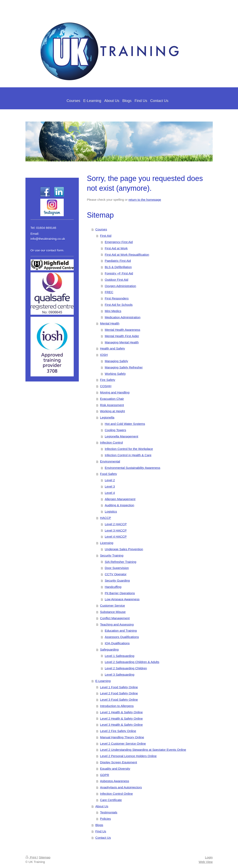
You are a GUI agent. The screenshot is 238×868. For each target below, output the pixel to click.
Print (31, 857)
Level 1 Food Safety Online (119, 687)
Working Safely (115, 374)
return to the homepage (145, 200)
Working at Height (112, 411)
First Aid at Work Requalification (127, 255)
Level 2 (110, 480)
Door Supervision (117, 568)
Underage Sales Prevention (124, 549)
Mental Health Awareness (122, 330)
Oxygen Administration (120, 286)
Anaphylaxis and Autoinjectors (121, 787)
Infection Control (111, 442)
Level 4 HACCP (116, 536)
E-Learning (103, 681)
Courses (101, 229)
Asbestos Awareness (115, 781)
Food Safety (108, 474)
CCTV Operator (116, 574)
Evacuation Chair (112, 399)
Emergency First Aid (119, 242)
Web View (206, 862)
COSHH (106, 386)
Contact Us (103, 838)
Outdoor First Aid (116, 280)
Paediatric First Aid (118, 261)
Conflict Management (115, 618)
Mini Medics (113, 311)
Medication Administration (122, 317)
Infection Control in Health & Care (128, 455)
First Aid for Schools (119, 305)
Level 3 (110, 486)
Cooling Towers (115, 430)
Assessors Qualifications (122, 637)
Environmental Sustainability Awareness (132, 468)
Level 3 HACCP (116, 530)
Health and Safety (112, 348)
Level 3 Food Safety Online (119, 700)
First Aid (106, 236)
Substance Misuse (113, 612)
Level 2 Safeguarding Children (126, 668)
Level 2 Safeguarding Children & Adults (132, 662)
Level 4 (110, 493)
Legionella (107, 417)
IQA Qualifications (117, 643)
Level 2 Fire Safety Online (118, 731)
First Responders (117, 298)
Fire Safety (107, 380)
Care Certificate (111, 800)
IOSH (104, 355)
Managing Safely (116, 361)
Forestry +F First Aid (119, 273)
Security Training (112, 555)
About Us (102, 806)
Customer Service (112, 606)
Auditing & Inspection (119, 505)
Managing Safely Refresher (124, 367)
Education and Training (121, 631)
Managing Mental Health (122, 342)
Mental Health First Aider (122, 336)
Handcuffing (113, 587)
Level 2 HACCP (116, 524)
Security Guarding (117, 580)
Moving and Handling (115, 392)
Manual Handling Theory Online (122, 737)
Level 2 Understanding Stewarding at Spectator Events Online (143, 750)
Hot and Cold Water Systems (125, 424)
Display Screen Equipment (118, 762)
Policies (105, 819)
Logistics (111, 511)
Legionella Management (121, 436)
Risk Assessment (112, 405)
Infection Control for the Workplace (129, 449)
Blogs (99, 825)
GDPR (104, 775)
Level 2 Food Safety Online (119, 693)
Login (209, 857)
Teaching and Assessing (117, 624)
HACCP (105, 518)
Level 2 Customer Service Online (123, 744)
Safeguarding (109, 649)
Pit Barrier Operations (120, 593)
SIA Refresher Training (120, 562)
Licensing (107, 543)
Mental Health (110, 323)
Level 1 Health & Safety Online (121, 712)
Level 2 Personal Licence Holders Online (128, 756)
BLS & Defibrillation (118, 267)
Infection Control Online (116, 794)
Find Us (101, 831)
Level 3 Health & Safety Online (121, 725)
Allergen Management (120, 499)
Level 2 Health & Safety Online (121, 718)
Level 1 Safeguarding (119, 656)
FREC (109, 292)
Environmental (110, 461)
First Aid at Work (116, 248)
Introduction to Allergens (117, 706)
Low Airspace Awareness (122, 599)
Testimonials (109, 812)
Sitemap (45, 857)
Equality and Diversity (115, 769)
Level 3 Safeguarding (119, 675)
